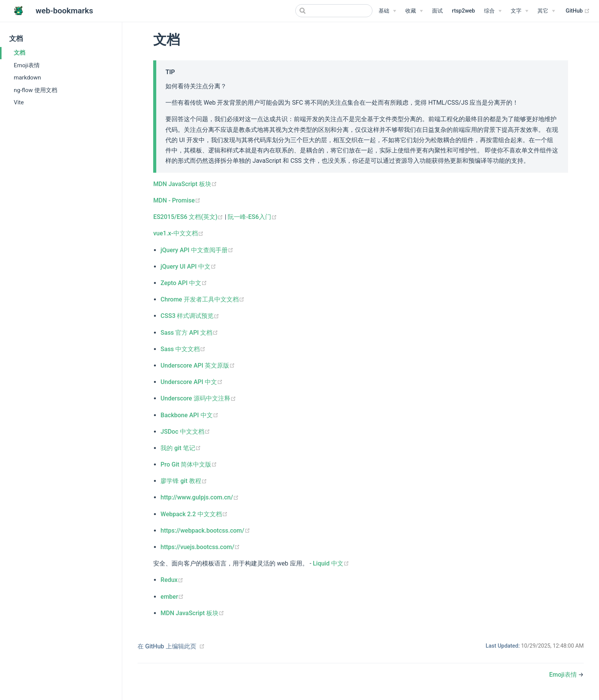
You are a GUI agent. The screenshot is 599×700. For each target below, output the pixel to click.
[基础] (387, 11)
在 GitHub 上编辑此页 (167, 646)
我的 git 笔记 (181, 448)
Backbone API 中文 (189, 415)
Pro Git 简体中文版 (189, 464)
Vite (19, 102)
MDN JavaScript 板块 (185, 184)
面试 (437, 11)
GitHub (578, 11)
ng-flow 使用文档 (36, 90)
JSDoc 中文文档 (185, 432)
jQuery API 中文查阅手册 (197, 250)
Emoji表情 (27, 65)
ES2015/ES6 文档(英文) (189, 217)
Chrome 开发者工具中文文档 (202, 299)
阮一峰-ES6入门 (252, 217)
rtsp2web (463, 11)
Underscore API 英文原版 (198, 365)
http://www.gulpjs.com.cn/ (200, 497)
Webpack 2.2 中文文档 (194, 514)
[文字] (520, 11)
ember (172, 597)
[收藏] (414, 11)
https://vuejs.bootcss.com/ (200, 547)
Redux (172, 580)
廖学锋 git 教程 (184, 481)
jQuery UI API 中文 (188, 267)
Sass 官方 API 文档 (189, 333)
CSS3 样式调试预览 (190, 316)
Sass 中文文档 (183, 349)
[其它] (546, 11)
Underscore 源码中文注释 (198, 398)
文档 (19, 53)
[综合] (493, 11)
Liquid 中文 (331, 563)
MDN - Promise (177, 200)
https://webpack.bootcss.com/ (205, 531)
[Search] (334, 11)
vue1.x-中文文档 (178, 233)
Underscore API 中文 (192, 382)
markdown (27, 78)
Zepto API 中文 (184, 283)
